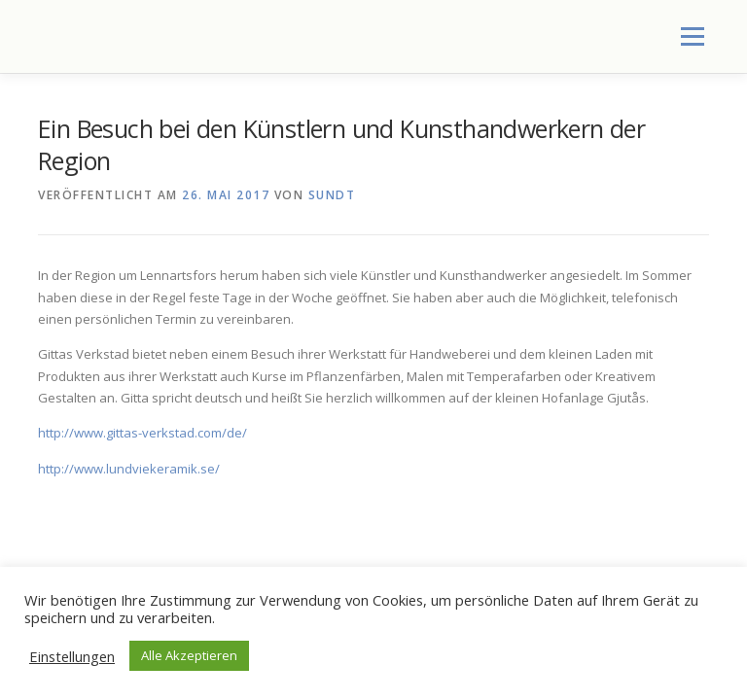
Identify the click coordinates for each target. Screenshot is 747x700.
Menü (692, 36)
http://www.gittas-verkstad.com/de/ (142, 433)
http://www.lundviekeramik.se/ (129, 469)
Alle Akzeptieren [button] (189, 655)
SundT (332, 195)
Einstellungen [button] (72, 656)
